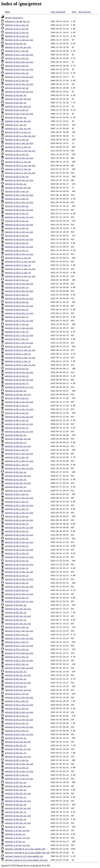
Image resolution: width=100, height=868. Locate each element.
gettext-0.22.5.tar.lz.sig (19, 594)
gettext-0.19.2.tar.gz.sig (19, 210)
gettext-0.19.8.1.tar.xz (18, 361)
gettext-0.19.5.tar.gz (17, 280)
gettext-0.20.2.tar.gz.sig (19, 417)
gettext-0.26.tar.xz (16, 819)
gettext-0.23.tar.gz (16, 671)
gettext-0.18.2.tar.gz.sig (19, 158)
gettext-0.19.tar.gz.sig (18, 394)
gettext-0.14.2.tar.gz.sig (19, 62)
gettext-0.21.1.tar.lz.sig (19, 461)
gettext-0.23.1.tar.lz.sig (19, 638)
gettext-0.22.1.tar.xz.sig (19, 513)
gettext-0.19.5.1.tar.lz (18, 265)
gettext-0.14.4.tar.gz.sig (19, 77)
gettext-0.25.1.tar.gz (17, 760)
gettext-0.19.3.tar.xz (17, 228)
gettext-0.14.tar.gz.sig (18, 99)
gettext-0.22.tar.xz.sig (18, 623)
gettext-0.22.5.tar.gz (17, 583)
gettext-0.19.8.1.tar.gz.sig (20, 350)
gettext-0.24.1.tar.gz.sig (19, 697)
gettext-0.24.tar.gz (16, 738)
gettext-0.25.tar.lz (16, 790)
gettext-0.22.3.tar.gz (17, 539)
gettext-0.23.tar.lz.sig (18, 683)
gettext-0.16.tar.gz (16, 117)
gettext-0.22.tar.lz (16, 612)
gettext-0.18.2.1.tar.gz (18, 147)
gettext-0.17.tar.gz (16, 125)
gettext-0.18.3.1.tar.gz (18, 162)
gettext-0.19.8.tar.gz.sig (19, 372)
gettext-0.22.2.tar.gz (17, 516)
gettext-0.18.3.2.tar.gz (18, 169)
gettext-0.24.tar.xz (16, 753)
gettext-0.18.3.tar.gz (17, 176)
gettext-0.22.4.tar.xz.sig (19, 579)
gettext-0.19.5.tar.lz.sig (19, 291)
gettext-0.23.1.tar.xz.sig (19, 646)
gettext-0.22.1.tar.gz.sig (19, 498)
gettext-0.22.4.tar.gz (17, 561)
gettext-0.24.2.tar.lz (17, 723)
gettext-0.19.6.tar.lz (17, 309)
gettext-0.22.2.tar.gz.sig (19, 520)
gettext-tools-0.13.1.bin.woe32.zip (24, 856)
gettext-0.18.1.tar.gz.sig (19, 143)
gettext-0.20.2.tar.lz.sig (19, 424)
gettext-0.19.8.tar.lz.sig (19, 380)
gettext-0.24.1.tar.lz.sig (19, 705)
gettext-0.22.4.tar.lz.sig (19, 572)
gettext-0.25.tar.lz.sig (18, 793)
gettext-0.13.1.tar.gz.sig (19, 40)
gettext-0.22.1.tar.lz (17, 502)
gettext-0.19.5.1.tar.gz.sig (20, 261)
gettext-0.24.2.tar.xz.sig (19, 734)
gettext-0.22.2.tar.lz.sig (19, 527)
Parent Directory (14, 18)
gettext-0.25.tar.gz (16, 782)
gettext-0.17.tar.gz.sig (18, 128)
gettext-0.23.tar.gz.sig (18, 675)
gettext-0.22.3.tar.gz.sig (19, 542)
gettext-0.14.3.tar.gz (17, 66)
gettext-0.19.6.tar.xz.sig (19, 321)
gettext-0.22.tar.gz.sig (18, 609)
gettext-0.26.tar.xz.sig (18, 823)
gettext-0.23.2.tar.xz (17, 664)
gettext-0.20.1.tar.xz (17, 406)
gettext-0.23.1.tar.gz (17, 627)
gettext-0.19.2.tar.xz (17, 213)
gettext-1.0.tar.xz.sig (17, 845)
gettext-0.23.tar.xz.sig (18, 690)
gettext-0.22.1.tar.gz (17, 494)
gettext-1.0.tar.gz (15, 827)
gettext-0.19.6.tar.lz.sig (19, 313)
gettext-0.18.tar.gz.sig (18, 188)
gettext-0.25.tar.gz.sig (18, 786)
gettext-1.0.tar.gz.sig (17, 830)
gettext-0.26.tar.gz (16, 804)
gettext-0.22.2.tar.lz (17, 524)
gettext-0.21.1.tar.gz (17, 450)
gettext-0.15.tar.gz (16, 103)
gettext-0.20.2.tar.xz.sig (19, 431)
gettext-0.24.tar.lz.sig (18, 749)
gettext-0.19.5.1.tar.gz (18, 258)
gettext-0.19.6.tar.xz (17, 317)
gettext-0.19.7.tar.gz (17, 324)
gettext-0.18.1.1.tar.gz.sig (20, 136)
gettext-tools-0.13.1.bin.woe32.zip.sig (26, 860)
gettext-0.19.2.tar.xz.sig (19, 217)
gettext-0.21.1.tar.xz (17, 465)
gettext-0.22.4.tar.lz (17, 568)
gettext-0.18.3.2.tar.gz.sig (20, 173)
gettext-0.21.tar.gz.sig (18, 476)
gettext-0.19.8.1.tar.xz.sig (20, 365)
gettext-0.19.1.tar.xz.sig (19, 202)
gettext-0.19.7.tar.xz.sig (19, 343)
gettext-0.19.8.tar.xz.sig (19, 387)
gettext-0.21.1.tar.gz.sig (19, 454)
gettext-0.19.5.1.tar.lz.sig (20, 269)
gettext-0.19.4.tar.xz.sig (19, 254)
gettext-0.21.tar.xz (16, 487)
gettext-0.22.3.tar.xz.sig (19, 557)
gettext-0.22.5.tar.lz (17, 590)
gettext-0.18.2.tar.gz (17, 154)
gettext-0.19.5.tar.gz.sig (19, 284)
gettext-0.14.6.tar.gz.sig (19, 92)
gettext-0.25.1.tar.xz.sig (19, 779)
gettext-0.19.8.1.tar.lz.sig (20, 357)
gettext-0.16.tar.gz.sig (18, 121)
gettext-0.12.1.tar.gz (17, 32)
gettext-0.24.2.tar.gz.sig (19, 720)
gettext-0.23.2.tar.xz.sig (19, 668)
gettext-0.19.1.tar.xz (17, 199)
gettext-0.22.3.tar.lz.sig (19, 550)
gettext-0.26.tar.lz (16, 812)
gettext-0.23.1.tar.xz (17, 642)
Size (74, 12)
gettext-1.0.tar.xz (15, 841)
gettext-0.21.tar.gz (16, 472)
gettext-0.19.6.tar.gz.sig (19, 306)
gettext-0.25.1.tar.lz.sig (19, 771)
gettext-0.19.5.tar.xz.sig (19, 298)
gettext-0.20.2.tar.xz (17, 428)
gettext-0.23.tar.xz (16, 686)
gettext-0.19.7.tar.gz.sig (19, 328)
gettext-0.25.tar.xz (16, 797)
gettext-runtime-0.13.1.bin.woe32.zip (25, 849)
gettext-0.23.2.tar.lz (17, 657)
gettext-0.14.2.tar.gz (17, 58)
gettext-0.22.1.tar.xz (17, 509)
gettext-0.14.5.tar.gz (17, 80)
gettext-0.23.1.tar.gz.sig (19, 631)
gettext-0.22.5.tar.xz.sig (19, 601)
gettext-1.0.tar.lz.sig (17, 838)
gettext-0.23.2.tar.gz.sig (19, 653)
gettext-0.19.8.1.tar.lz (18, 354)
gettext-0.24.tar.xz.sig (18, 756)
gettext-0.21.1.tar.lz (17, 457)
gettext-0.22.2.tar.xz (17, 531)
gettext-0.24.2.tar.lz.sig (19, 727)
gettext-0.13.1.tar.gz (17, 36)
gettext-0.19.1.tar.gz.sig (19, 195)
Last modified (58, 12)
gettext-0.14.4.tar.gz (17, 73)
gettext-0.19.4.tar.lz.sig (19, 247)
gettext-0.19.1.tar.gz (17, 191)
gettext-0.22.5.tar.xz (17, 598)
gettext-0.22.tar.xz (16, 620)
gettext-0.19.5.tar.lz (17, 287)
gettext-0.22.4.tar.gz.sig (19, 564)
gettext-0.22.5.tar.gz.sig (19, 587)
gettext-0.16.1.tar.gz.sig (19, 114)
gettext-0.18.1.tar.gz (17, 140)
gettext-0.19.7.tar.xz (17, 339)
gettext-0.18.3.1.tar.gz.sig (20, 165)
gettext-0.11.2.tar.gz (17, 25)
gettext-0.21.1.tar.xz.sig (19, 468)
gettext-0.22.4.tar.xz (17, 575)
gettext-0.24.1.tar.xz (17, 708)
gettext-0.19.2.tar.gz (17, 206)
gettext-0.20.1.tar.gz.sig (19, 402)
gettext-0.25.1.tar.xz (17, 775)
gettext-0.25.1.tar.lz (17, 768)
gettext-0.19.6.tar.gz (17, 302)
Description (85, 12)
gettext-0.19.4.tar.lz (17, 243)
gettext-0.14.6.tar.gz (17, 88)
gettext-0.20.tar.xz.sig (18, 446)
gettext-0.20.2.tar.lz (17, 420)
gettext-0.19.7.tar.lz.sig (19, 335)
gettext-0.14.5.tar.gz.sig (19, 84)
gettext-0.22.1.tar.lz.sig (19, 505)
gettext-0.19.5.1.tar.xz (18, 273)
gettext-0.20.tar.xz (16, 442)
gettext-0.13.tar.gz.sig (18, 47)
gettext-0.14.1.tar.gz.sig (19, 55)
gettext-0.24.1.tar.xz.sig (19, 712)
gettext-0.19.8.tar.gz (17, 369)
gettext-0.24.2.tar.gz (17, 716)
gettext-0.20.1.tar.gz (17, 398)
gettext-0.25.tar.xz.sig (18, 801)
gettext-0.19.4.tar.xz (17, 250)
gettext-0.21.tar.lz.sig (18, 483)
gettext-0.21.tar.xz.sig (18, 490)
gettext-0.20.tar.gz (16, 435)
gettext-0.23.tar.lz (16, 679)
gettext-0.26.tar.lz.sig (18, 816)
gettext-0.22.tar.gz (16, 605)
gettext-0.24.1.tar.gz (17, 694)
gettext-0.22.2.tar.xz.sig (19, 535)
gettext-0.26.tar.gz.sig (18, 808)
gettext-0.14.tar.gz (16, 95)
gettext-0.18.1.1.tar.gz (18, 132)
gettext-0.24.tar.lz (16, 745)
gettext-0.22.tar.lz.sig (18, 616)
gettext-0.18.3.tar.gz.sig (19, 180)
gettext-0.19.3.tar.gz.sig (19, 224)
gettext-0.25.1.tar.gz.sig (19, 764)
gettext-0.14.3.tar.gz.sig (19, 69)
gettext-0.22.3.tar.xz (17, 553)
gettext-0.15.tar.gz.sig (18, 106)
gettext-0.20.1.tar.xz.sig (19, 409)
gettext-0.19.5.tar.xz (17, 295)
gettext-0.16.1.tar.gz (17, 110)
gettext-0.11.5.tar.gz (17, 29)
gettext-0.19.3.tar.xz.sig (19, 232)
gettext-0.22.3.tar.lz (17, 546)
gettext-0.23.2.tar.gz (17, 649)
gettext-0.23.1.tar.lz (17, 635)
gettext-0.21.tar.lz (16, 479)
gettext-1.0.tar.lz (15, 834)
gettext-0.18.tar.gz (16, 184)
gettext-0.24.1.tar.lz (17, 701)
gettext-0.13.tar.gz (16, 43)
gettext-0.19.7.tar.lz (17, 332)
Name (7, 12)
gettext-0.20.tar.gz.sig (18, 439)
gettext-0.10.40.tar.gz (17, 21)
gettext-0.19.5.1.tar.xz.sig (20, 276)
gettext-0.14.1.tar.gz (17, 51)
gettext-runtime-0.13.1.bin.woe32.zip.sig (27, 853)
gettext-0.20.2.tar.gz (17, 413)
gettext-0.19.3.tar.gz (17, 221)
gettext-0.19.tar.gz (16, 391)
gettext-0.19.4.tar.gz (17, 236)
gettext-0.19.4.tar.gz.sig (19, 239)
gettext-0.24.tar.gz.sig (18, 742)
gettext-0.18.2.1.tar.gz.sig (20, 151)
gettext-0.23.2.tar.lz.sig (19, 660)
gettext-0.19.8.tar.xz (17, 383)
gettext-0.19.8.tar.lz (17, 376)
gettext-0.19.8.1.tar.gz (18, 346)
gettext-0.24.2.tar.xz (17, 731)
